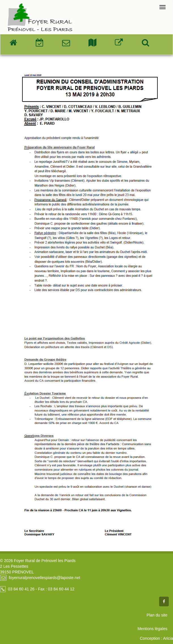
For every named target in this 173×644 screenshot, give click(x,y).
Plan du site (157, 615)
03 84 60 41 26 (21, 589)
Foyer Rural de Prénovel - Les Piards (40, 17)
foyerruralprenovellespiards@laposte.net (45, 578)
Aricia (168, 638)
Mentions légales (152, 629)
